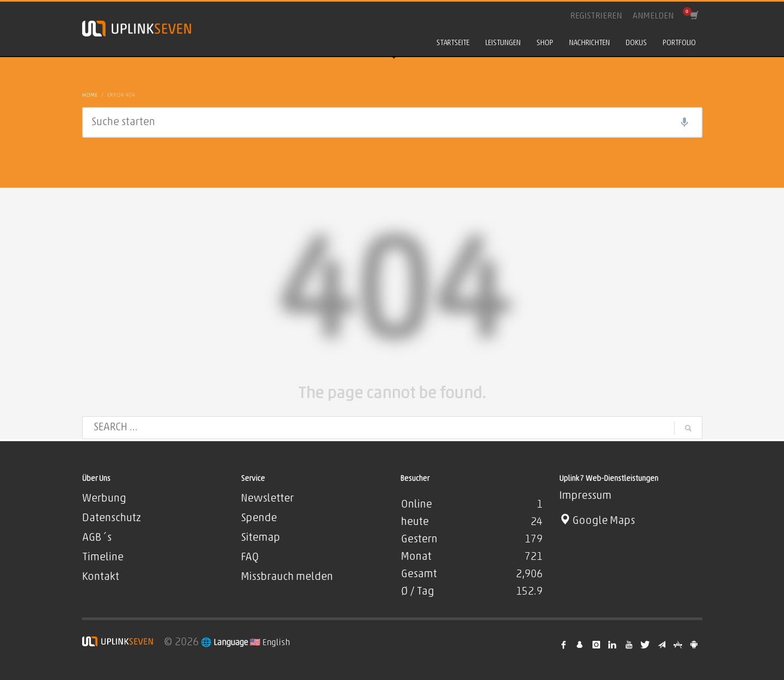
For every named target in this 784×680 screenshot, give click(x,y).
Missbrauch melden (287, 577)
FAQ (250, 558)
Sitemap (261, 538)
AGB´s (97, 538)
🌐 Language (225, 643)
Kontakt (101, 577)
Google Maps (597, 521)
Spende (259, 518)
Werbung (104, 499)
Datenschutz (112, 518)
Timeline (103, 558)
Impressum (585, 496)
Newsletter (267, 499)
